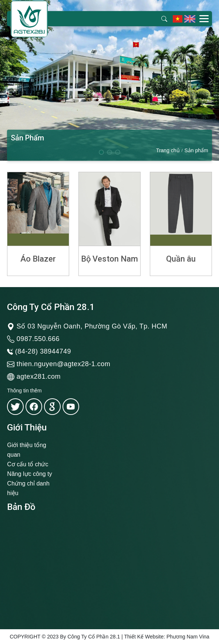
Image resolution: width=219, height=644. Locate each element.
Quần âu (181, 259)
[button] (210, 81)
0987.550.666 (38, 339)
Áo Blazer (38, 259)
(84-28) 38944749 (43, 351)
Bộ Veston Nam (109, 259)
